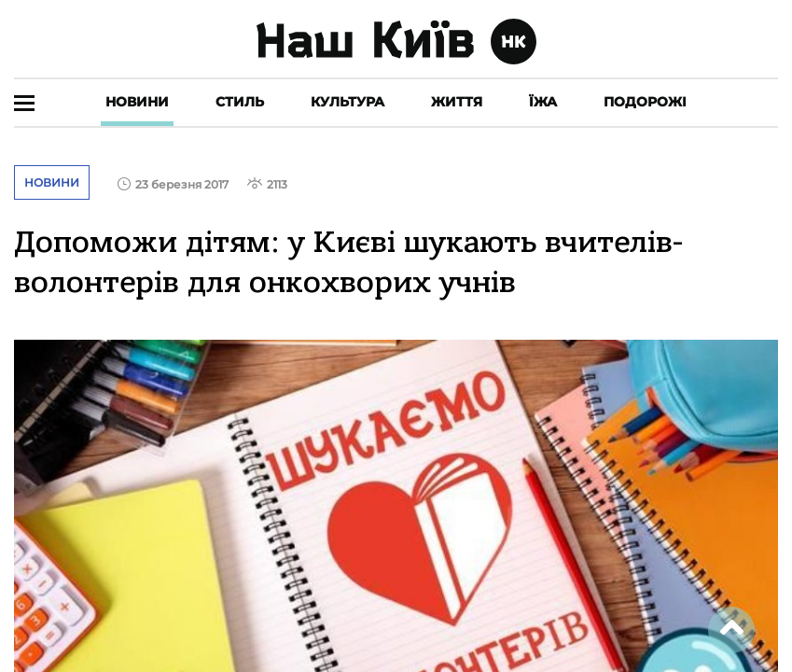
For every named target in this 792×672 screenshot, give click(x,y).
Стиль (240, 102)
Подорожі (645, 102)
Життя (457, 102)
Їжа (543, 102)
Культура (347, 102)
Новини (137, 102)
